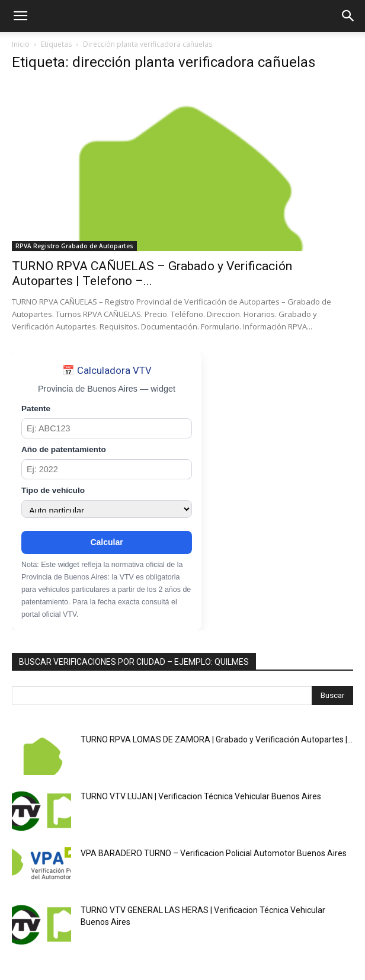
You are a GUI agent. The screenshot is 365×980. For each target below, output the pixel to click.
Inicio (21, 44)
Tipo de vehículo (53, 490)
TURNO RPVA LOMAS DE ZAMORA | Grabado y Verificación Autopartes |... (217, 739)
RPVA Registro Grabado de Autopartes (74, 246)
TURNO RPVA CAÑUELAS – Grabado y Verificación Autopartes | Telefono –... (152, 273)
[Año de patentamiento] (107, 469)
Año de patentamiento (64, 449)
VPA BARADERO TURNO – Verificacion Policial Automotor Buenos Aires (214, 853)
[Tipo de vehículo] (107, 509)
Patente (36, 409)
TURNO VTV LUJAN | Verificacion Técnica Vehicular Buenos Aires (201, 796)
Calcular (106, 542)
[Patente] (107, 428)
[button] (20, 16)
